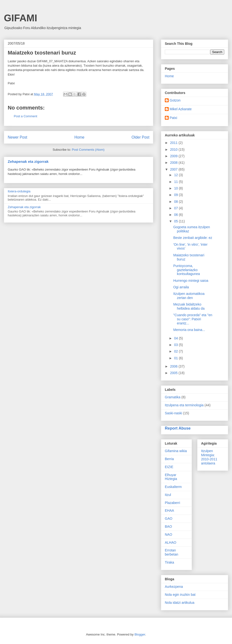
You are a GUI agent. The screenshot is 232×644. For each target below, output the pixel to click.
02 (176, 351)
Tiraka (169, 562)
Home (80, 137)
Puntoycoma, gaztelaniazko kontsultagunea (187, 270)
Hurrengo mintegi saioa (191, 281)
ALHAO (170, 542)
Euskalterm (173, 487)
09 (176, 195)
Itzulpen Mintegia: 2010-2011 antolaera (209, 457)
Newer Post (18, 137)
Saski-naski (174, 413)
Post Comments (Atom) (88, 150)
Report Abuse (178, 428)
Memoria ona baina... (189, 330)
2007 (174, 169)
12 (176, 175)
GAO (169, 518)
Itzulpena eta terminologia (184, 405)
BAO (168, 526)
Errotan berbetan (171, 552)
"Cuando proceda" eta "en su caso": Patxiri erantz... (193, 319)
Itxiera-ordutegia (19, 191)
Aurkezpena (174, 587)
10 (176, 188)
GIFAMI (21, 18)
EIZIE (169, 467)
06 (176, 215)
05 (176, 221)
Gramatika (173, 397)
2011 (174, 143)
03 (176, 345)
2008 (174, 163)
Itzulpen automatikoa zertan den (189, 296)
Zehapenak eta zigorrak (28, 161)
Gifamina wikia (176, 451)
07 (176, 208)
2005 (174, 373)
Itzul (168, 495)
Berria (169, 459)
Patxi (173, 118)
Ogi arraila (181, 287)
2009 (174, 156)
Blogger (140, 634)
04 (176, 338)
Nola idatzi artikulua (180, 603)
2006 (174, 366)
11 (176, 182)
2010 (174, 149)
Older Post (140, 137)
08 (176, 202)
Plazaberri (172, 503)
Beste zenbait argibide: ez (193, 238)
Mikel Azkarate (181, 109)
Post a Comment (25, 116)
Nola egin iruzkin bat (180, 595)
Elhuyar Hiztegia (171, 477)
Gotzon (175, 100)
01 (176, 358)
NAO (168, 534)
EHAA (169, 510)
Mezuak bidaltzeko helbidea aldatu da (189, 306)
